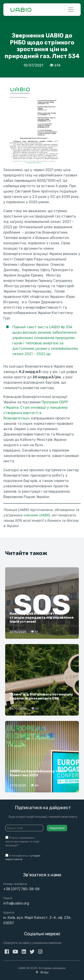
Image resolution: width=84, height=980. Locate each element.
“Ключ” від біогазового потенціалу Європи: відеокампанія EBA (41, 696)
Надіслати (57, 828)
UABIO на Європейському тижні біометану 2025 (38, 773)
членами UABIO (36, 515)
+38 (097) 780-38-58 (21, 889)
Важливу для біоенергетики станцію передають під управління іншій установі (42, 618)
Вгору (42, 972)
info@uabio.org (16, 903)
